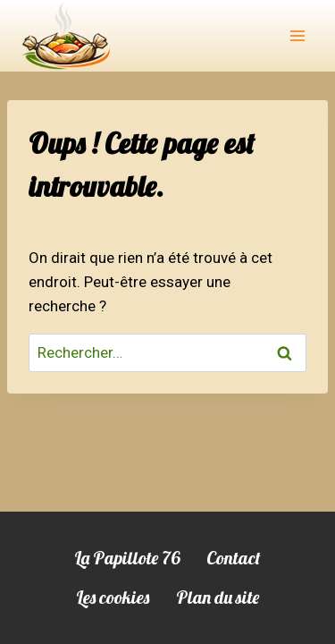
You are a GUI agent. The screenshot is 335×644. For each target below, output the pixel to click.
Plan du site (218, 597)
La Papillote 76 (127, 558)
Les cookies (113, 597)
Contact (234, 558)
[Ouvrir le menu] (297, 35)
